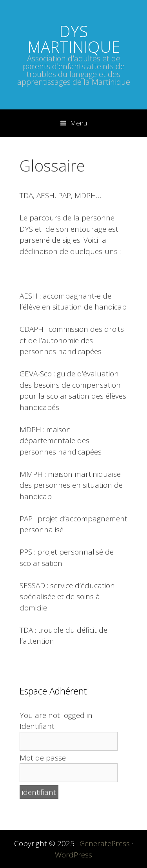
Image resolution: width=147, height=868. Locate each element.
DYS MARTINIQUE (74, 39)
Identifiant (37, 726)
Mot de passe (43, 758)
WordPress (73, 855)
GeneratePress (105, 843)
